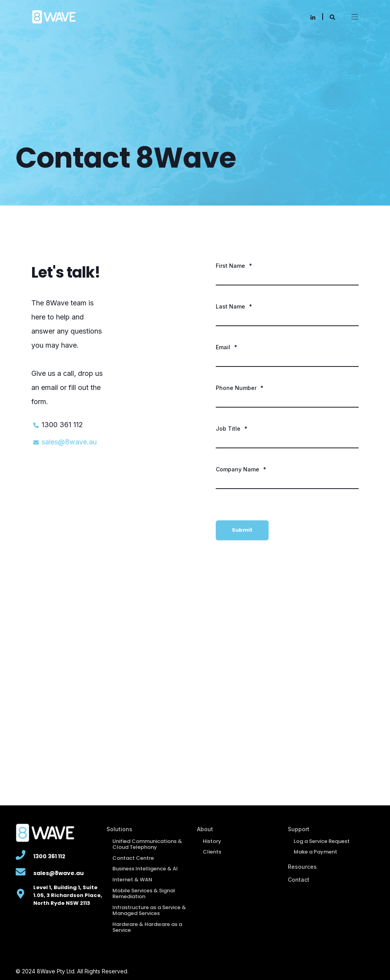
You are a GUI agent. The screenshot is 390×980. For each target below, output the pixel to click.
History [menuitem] (212, 841)
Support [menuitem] (299, 829)
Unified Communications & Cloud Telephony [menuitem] (147, 844)
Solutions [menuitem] (119, 829)
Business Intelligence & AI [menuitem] (145, 869)
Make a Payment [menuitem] (315, 852)
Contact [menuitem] (299, 880)
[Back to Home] (54, 16)
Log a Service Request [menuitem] (322, 841)
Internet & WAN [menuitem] (132, 880)
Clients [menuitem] (212, 852)
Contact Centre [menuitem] (133, 858)
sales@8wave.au (69, 442)
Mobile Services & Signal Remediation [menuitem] (144, 894)
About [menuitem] (205, 829)
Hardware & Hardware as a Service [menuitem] (147, 927)
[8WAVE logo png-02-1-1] (59, 833)
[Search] (332, 17)
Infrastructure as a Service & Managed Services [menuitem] (149, 911)
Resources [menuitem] (302, 867)
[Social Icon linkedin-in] (313, 17)
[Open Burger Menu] (355, 17)
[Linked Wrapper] (21, 855)
